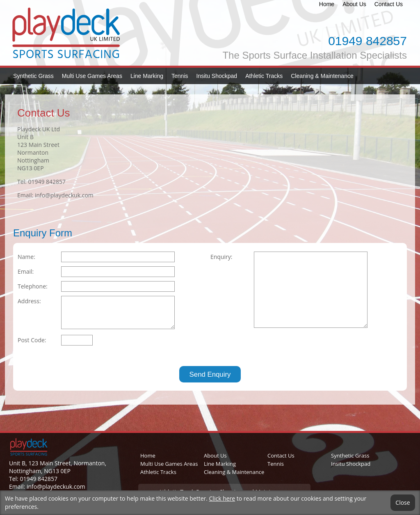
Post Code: (32, 340)
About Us (354, 4)
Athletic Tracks (264, 76)
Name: (26, 257)
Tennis (180, 76)
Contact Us (389, 4)
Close (403, 503)
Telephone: (33, 286)
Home (327, 4)
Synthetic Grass (33, 76)
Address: (29, 301)
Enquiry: (221, 257)
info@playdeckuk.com (64, 195)
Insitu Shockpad (217, 76)
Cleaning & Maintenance (322, 76)
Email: (26, 271)
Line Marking (147, 76)
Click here (222, 498)
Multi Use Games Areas (92, 76)
